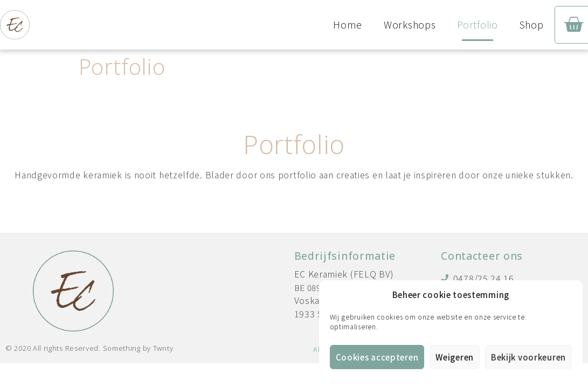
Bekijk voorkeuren (528, 357)
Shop (532, 25)
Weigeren (455, 357)
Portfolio (477, 25)
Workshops (410, 25)
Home (348, 25)
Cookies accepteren (377, 357)
